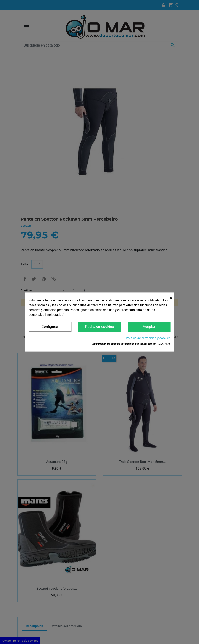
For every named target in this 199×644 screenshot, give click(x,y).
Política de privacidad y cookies (148, 338)
